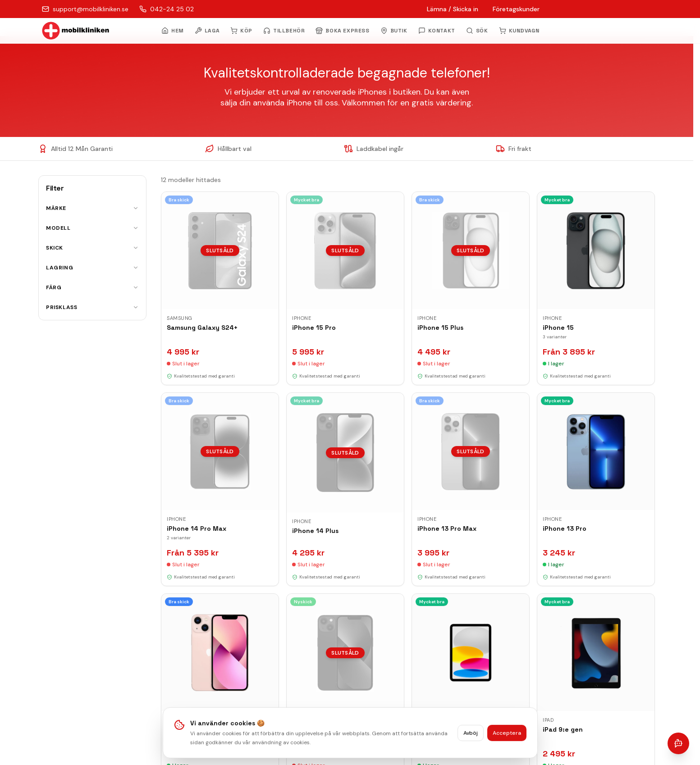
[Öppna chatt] (678, 743)
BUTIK (394, 31)
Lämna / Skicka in (453, 9)
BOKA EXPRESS (342, 31)
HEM (173, 31)
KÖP (241, 31)
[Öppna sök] (477, 31)
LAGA (207, 31)
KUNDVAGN (519, 31)
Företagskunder (516, 9)
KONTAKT (437, 31)
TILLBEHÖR (284, 31)
